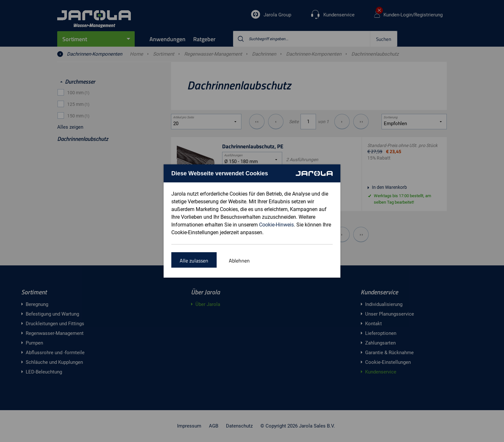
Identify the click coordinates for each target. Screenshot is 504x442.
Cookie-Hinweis (276, 225)
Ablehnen (239, 261)
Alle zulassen (194, 261)
